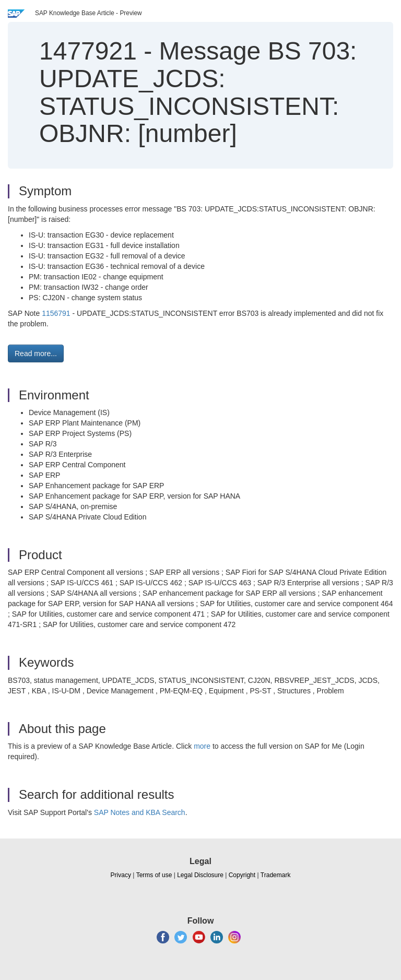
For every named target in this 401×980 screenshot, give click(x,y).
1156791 (56, 313)
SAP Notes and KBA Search (140, 812)
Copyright (242, 875)
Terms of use (154, 875)
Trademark (276, 875)
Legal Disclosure (200, 875)
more (202, 746)
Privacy (121, 875)
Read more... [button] (36, 353)
